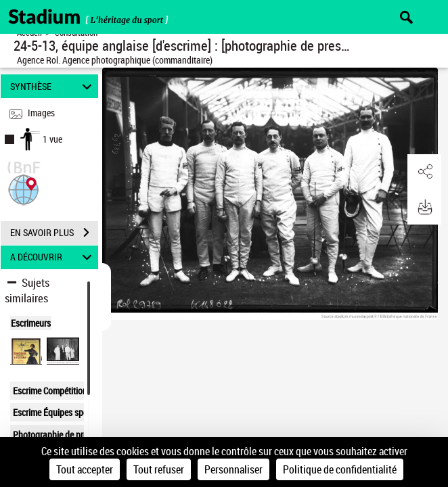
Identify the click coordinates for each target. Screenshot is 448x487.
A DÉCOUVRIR (53, 257)
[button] (24, 188)
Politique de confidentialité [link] (340, 469)
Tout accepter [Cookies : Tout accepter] (85, 469)
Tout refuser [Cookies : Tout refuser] (159, 469)
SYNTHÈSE (53, 86)
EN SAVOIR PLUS (54, 233)
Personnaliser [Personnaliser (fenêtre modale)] (233, 469)
